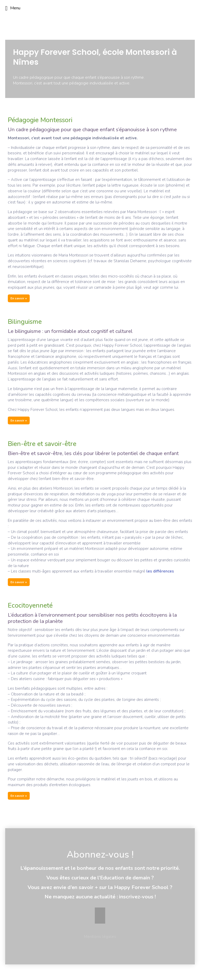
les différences (160, 571)
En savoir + (19, 298)
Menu (13, 8)
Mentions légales (100, 937)
